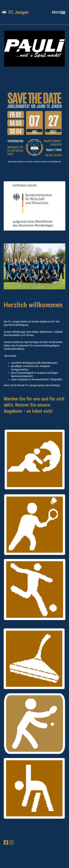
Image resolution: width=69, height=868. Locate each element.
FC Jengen (18, 12)
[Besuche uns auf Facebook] (6, 843)
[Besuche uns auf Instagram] (11, 843)
